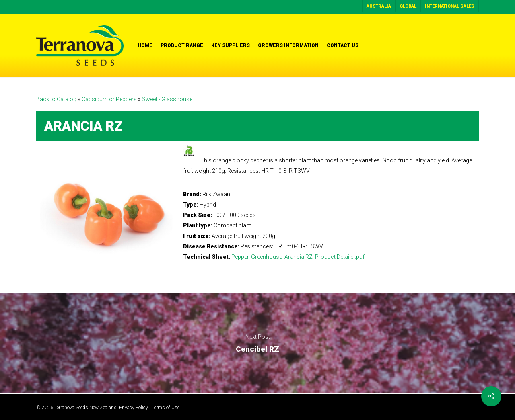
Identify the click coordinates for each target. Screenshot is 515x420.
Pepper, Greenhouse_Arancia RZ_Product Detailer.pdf (298, 257)
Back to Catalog (57, 99)
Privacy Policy (134, 408)
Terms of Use (166, 408)
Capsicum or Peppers (110, 99)
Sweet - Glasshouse (167, 99)
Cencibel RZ (257, 343)
